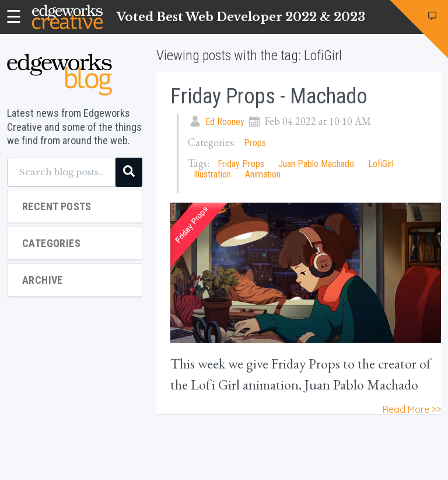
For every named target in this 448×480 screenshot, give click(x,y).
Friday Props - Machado (269, 96)
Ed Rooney (225, 122)
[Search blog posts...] (61, 172)
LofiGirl (381, 164)
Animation (263, 174)
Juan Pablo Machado (316, 164)
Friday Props (241, 164)
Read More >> (412, 409)
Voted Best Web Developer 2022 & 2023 (241, 17)
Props (255, 143)
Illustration (212, 174)
